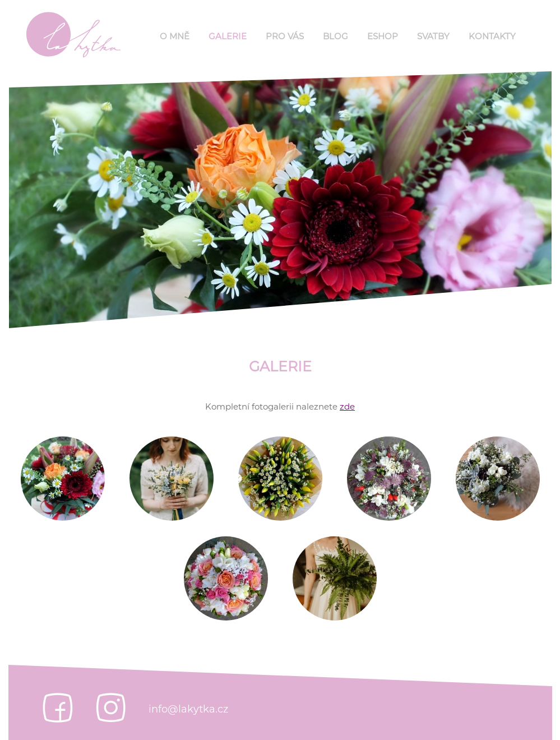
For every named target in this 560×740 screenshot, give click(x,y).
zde (347, 406)
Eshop (383, 36)
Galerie (228, 36)
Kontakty (492, 36)
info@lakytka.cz (188, 709)
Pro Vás (285, 36)
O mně (175, 36)
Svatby (433, 36)
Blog (335, 36)
